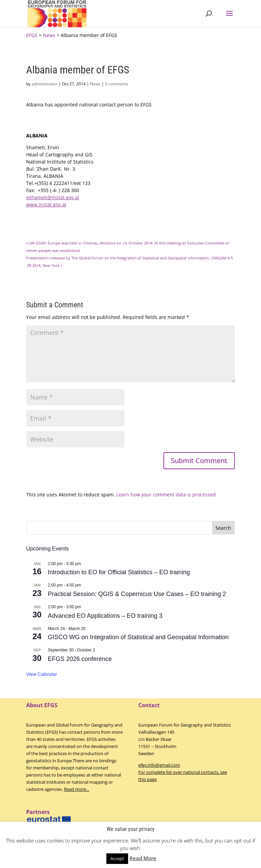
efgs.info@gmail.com (159, 765)
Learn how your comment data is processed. (167, 495)
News (95, 84)
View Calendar (42, 674)
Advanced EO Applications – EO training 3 (105, 616)
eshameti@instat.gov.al (53, 197)
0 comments (117, 84)
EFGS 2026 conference (80, 659)
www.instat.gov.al (46, 205)
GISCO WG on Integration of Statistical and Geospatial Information (138, 637)
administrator (45, 84)
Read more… (77, 789)
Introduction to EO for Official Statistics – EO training (119, 572)
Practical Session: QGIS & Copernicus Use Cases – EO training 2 (137, 594)
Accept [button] (117, 858)
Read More (143, 858)
